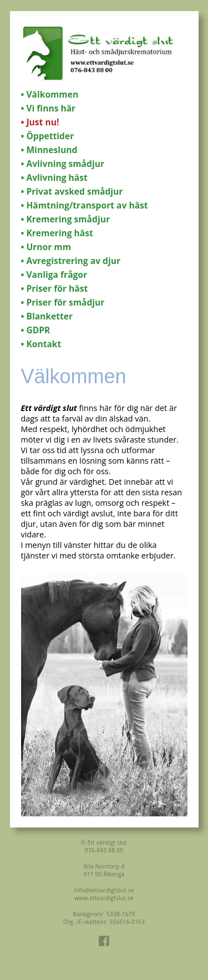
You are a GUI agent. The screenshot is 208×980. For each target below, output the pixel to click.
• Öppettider (48, 136)
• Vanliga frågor (54, 275)
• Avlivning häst (54, 177)
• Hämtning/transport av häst (85, 205)
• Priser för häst (55, 288)
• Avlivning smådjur (63, 164)
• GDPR (36, 330)
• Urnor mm (46, 247)
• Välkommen (50, 94)
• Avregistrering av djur (71, 261)
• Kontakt (41, 344)
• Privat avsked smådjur (72, 191)
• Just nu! (40, 122)
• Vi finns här (49, 108)
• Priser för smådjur (63, 302)
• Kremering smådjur (65, 219)
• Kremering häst (57, 233)
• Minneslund (49, 150)
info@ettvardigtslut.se (104, 890)
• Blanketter (47, 316)
